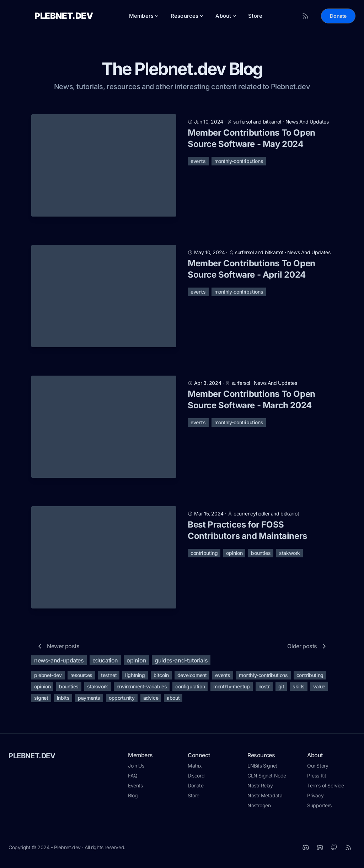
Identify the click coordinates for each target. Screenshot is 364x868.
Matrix (195, 768)
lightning (135, 677)
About (226, 17)
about (173, 700)
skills (299, 689)
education (105, 662)
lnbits (63, 700)
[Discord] (320, 850)
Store (255, 17)
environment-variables (142, 689)
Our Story (318, 768)
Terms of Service (326, 788)
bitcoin (161, 677)
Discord (196, 778)
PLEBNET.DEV (32, 758)
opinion (234, 555)
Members (144, 17)
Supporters (319, 807)
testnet (109, 677)
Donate (338, 17)
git (281, 689)
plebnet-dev (48, 677)
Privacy (315, 798)
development (192, 677)
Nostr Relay (260, 788)
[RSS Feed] (305, 17)
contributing (204, 555)
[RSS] (348, 850)
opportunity (122, 700)
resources (81, 677)
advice (151, 700)
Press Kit (317, 778)
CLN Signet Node (267, 778)
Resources (187, 17)
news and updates (307, 124)
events (198, 163)
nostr (264, 689)
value (319, 689)
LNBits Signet (262, 768)
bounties (261, 555)
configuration (190, 689)
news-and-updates (59, 662)
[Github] (334, 850)
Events (135, 788)
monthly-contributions (239, 163)
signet (41, 700)
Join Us (136, 768)
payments (89, 700)
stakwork (290, 555)
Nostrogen (259, 807)
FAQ (133, 778)
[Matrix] (306, 850)
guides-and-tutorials (181, 662)
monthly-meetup (231, 689)
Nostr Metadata (265, 798)
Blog (133, 798)
